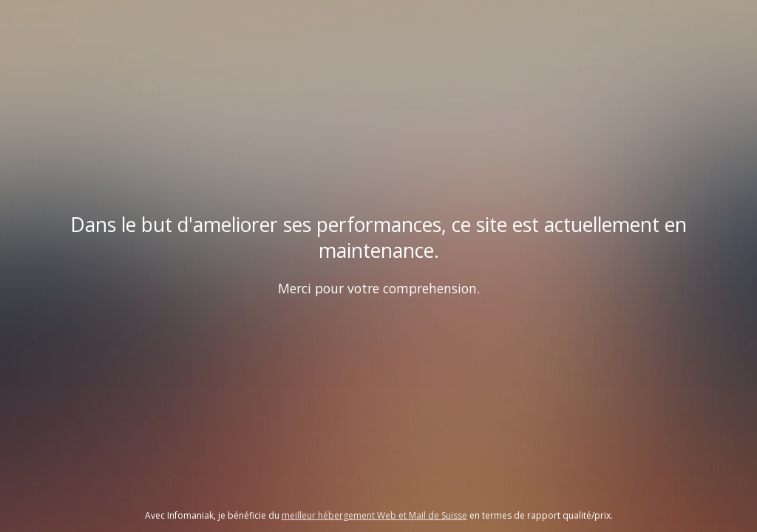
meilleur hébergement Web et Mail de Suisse (374, 515)
